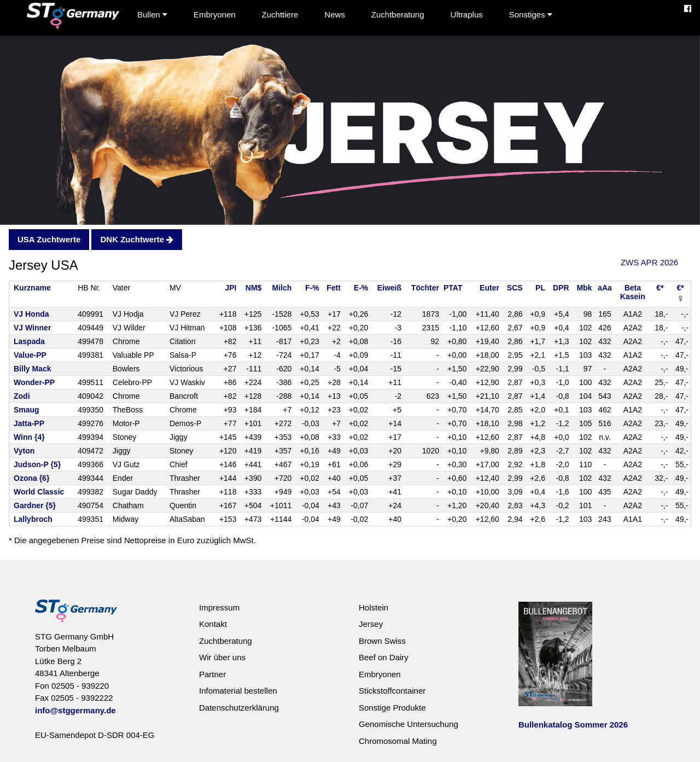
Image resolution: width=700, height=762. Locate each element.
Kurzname (32, 288)
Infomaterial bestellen (238, 691)
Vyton (24, 451)
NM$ (254, 288)
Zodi (22, 396)
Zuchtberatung (398, 14)
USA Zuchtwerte (49, 239)
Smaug (27, 410)
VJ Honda (31, 314)
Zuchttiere (280, 14)
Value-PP (30, 355)
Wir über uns (222, 657)
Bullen (152, 14)
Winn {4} (29, 437)
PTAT (453, 288)
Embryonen (215, 14)
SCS (515, 288)
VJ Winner (32, 328)
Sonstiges (531, 14)
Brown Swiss (382, 641)
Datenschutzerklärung (239, 708)
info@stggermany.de (75, 710)
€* (660, 288)
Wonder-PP (34, 382)
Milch (282, 288)
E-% (361, 288)
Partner (212, 674)
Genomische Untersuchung (409, 724)
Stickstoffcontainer (392, 691)
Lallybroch (33, 519)
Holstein (374, 607)
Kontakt (213, 624)
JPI (231, 288)
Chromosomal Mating (398, 741)
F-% (312, 288)
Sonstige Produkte (392, 708)
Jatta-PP (29, 423)
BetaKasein (633, 292)
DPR (561, 288)
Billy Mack (32, 369)
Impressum (219, 607)
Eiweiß (389, 288)
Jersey (371, 624)
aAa (605, 288)
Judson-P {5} (37, 464)
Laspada (29, 341)
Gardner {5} (35, 505)
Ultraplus (467, 14)
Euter (489, 288)
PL (540, 288)
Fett (334, 288)
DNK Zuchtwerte (137, 239)
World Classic (39, 492)
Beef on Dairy (384, 657)
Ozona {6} (31, 478)
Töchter (425, 288)
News (335, 14)
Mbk (584, 288)
